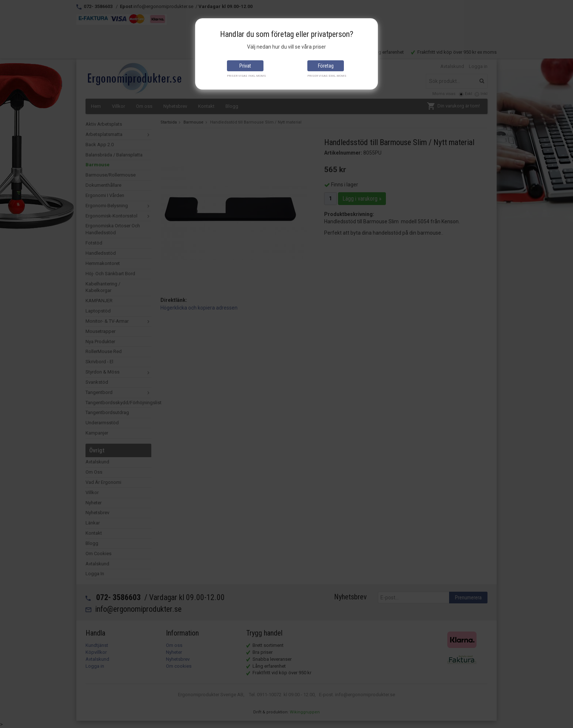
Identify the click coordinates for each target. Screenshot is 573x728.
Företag (326, 66)
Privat (245, 66)
